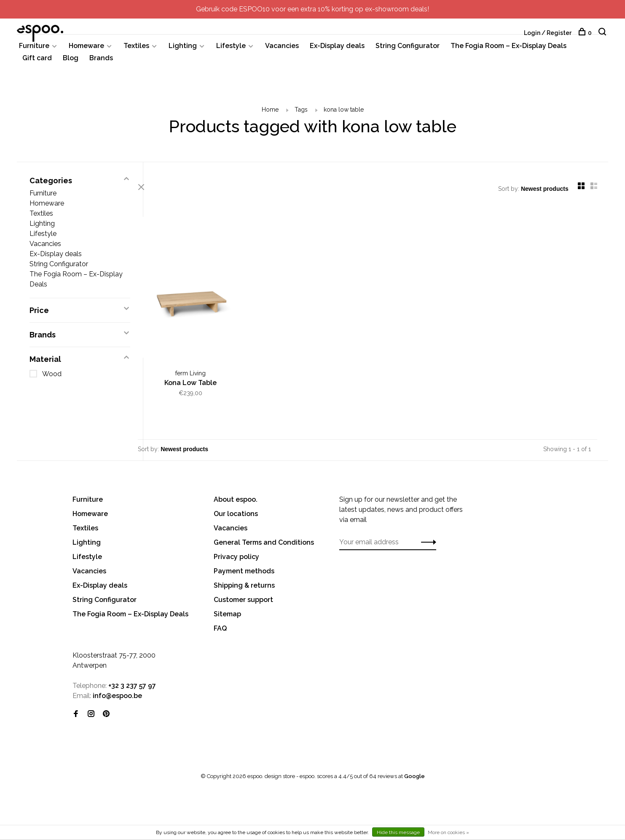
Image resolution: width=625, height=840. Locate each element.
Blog (71, 62)
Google (414, 775)
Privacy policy (236, 555)
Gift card (37, 62)
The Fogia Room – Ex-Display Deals (508, 49)
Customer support (243, 598)
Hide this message (398, 832)
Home (270, 113)
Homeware (86, 49)
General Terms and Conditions (264, 541)
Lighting (183, 49)
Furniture (34, 49)
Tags (301, 113)
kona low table (344, 113)
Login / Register (548, 33)
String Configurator (408, 49)
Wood (52, 378)
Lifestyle (231, 49)
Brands (101, 62)
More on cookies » (448, 832)
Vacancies (282, 49)
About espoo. (236, 498)
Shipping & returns (244, 584)
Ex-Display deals (337, 49)
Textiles (136, 49)
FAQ (220, 627)
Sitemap (227, 613)
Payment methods (244, 570)
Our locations (236, 512)
